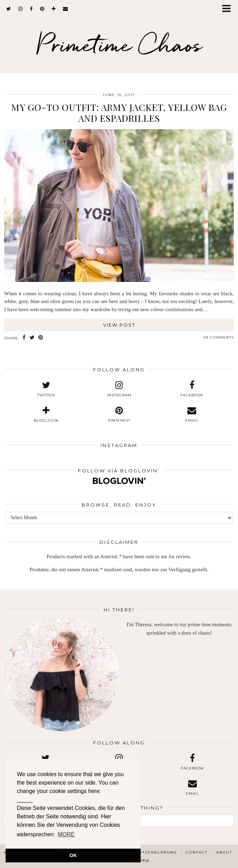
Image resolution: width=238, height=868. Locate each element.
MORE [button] (66, 834)
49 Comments (218, 337)
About (224, 852)
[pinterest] (42, 9)
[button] (229, 9)
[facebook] (31, 9)
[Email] (66, 9)
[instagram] (21, 9)
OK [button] (73, 855)
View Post (119, 325)
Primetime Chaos (119, 44)
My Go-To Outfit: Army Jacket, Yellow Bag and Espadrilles (119, 113)
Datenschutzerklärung (145, 852)
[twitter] (9, 9)
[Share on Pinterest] (41, 338)
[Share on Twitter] (32, 338)
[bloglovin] (54, 9)
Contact (197, 852)
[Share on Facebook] (24, 338)
